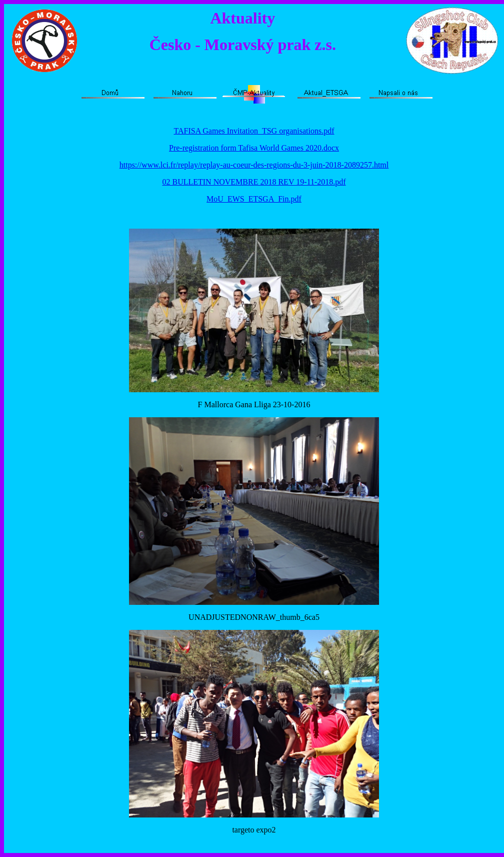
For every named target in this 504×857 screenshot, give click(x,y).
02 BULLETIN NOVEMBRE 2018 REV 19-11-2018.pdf (254, 182)
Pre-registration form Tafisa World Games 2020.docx (254, 148)
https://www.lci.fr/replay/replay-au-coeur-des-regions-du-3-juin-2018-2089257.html (254, 165)
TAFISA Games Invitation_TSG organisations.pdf (254, 131)
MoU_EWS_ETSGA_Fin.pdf (254, 199)
